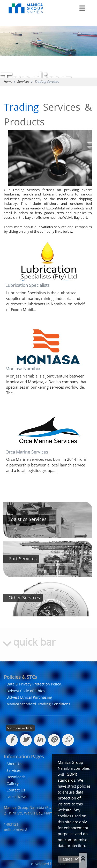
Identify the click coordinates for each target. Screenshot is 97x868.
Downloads (16, 777)
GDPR (72, 774)
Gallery (13, 784)
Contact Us (16, 790)
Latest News (17, 797)
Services (23, 82)
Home (8, 82)
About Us (14, 764)
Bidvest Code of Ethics (26, 691)
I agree (69, 859)
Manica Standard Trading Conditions (38, 704)
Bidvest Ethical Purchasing (29, 697)
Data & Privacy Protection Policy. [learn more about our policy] (34, 684)
